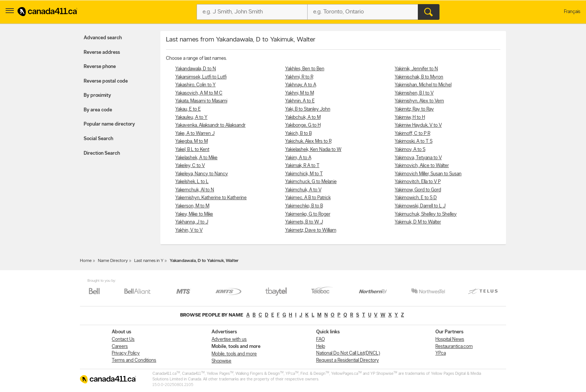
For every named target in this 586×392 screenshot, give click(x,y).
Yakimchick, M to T (304, 174)
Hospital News (450, 339)
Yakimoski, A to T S (414, 141)
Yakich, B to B (298, 134)
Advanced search (103, 38)
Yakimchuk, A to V (303, 190)
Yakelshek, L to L (192, 182)
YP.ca (441, 353)
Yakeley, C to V (190, 166)
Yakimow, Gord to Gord (418, 190)
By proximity (97, 95)
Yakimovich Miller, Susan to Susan (428, 174)
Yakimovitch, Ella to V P (418, 182)
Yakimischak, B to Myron (419, 77)
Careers (120, 347)
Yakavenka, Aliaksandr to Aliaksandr (210, 125)
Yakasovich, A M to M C (199, 93)
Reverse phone (100, 67)
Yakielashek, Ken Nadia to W (313, 150)
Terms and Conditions (134, 360)
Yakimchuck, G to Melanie (311, 182)
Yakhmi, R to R (299, 77)
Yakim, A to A (298, 158)
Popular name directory (109, 124)
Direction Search (102, 153)
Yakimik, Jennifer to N (416, 69)
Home (86, 261)
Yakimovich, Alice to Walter (422, 166)
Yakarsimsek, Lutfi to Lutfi (201, 77)
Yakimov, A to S (410, 150)
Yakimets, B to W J (304, 222)
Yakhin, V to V (189, 230)
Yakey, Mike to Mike (194, 214)
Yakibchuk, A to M (303, 118)
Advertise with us (229, 339)
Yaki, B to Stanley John (308, 109)
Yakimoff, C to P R (412, 134)
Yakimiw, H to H (410, 118)
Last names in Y (149, 261)
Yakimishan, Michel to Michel (423, 85)
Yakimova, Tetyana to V (418, 158)
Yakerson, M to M (192, 206)
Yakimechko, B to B (304, 206)
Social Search (98, 139)
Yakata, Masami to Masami (201, 101)
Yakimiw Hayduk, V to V (418, 125)
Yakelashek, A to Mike (196, 158)
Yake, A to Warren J (195, 134)
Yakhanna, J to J (192, 222)
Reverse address (102, 53)
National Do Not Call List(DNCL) (348, 353)
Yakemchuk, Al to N (195, 190)
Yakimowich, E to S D (416, 198)
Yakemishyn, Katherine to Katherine (211, 198)
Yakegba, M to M (192, 141)
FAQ (320, 339)
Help (321, 347)
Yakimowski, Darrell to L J (420, 206)
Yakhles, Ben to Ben (305, 69)
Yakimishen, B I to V (414, 93)
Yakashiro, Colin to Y (195, 85)
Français (572, 12)
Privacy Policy (126, 353)
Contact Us (123, 339)
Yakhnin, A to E (300, 101)
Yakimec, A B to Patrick (308, 198)
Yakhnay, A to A (301, 85)
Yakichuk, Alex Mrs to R (308, 141)
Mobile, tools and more (234, 354)
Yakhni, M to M (300, 93)
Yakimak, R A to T (302, 166)
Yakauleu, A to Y (191, 118)
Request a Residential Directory (348, 360)
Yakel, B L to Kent (192, 150)
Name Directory (113, 261)
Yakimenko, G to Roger (308, 214)
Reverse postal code (106, 81)
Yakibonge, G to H (303, 125)
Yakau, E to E (188, 109)
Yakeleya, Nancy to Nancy (202, 174)
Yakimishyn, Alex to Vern (419, 101)
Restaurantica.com (454, 347)
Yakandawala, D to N (196, 69)
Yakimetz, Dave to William (311, 230)
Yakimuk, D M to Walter (418, 222)
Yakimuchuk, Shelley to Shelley (426, 214)
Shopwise (221, 361)
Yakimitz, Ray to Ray (414, 109)
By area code (98, 110)
